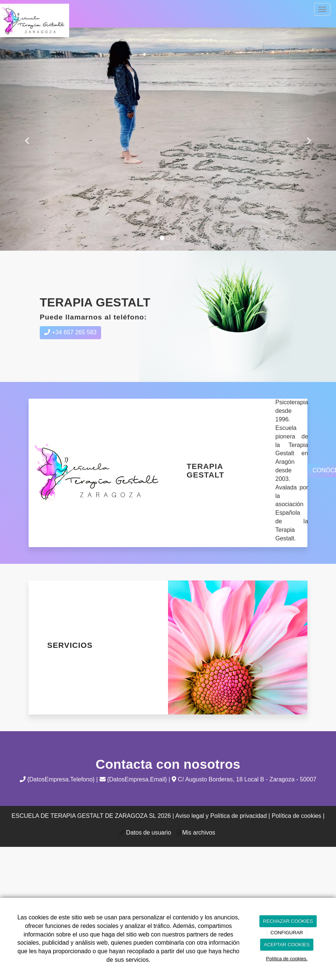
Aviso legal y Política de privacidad (221, 816)
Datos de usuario (148, 833)
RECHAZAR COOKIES (288, 921)
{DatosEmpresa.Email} (133, 779)
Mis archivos (199, 833)
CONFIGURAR (287, 933)
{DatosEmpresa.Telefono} (57, 779)
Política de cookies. (287, 959)
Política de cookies (296, 816)
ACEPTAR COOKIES (287, 944)
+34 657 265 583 (70, 332)
